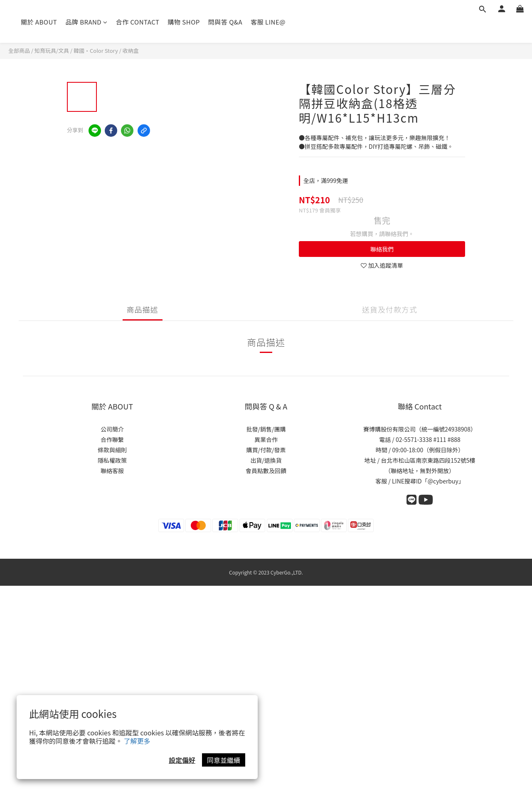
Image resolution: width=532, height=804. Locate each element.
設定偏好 (182, 760)
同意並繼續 (224, 760)
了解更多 (137, 741)
